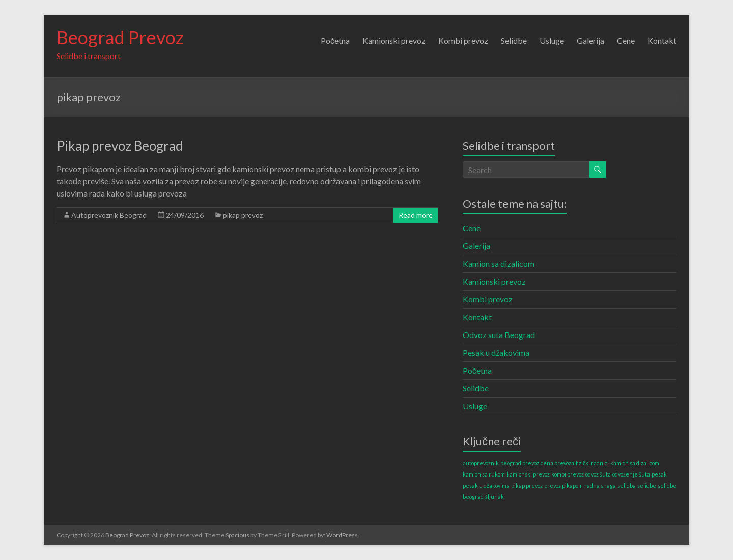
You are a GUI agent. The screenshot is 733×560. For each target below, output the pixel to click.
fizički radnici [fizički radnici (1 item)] (592, 463)
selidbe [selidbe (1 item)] (647, 485)
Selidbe (514, 40)
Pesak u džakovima (496, 353)
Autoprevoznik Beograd (109, 215)
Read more (416, 215)
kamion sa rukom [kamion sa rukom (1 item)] (484, 474)
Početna (335, 40)
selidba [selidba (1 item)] (627, 485)
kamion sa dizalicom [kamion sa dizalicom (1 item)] (635, 463)
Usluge (552, 40)
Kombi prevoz (463, 40)
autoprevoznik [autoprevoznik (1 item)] (481, 463)
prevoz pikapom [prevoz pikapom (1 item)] (563, 485)
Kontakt (662, 40)
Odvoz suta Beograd (499, 335)
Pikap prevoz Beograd (120, 146)
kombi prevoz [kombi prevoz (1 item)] (568, 474)
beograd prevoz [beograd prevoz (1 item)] (520, 463)
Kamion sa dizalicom (499, 263)
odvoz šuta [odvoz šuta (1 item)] (598, 474)
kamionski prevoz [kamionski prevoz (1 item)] (528, 474)
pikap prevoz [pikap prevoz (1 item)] (527, 485)
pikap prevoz (243, 215)
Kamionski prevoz (394, 40)
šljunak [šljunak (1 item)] (495, 497)
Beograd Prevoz (120, 37)
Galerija (590, 40)
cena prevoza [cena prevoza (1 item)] (557, 463)
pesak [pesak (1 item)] (659, 474)
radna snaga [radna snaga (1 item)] (600, 485)
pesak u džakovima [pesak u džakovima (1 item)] (486, 485)
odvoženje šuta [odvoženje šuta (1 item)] (631, 474)
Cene (626, 40)
